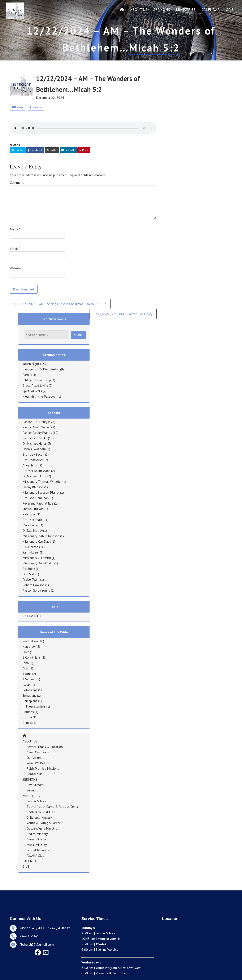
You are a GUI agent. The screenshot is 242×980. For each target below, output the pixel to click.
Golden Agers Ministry (42, 828)
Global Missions (38, 850)
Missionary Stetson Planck (41, 492)
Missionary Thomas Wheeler (42, 482)
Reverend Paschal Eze (38, 503)
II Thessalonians (34, 706)
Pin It (84, 150)
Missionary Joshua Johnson (41, 536)
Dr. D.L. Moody (32, 530)
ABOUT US (139, 10)
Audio (36, 107)
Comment (18, 182)
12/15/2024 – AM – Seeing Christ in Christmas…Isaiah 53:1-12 (60, 304)
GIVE (230, 10)
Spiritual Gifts (32, 391)
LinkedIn (68, 150)
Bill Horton (30, 547)
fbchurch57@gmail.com (37, 944)
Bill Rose (29, 569)
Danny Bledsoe (33, 487)
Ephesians (29, 695)
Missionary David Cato (38, 563)
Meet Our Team (38, 752)
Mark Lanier (31, 525)
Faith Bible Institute (41, 812)
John (26, 663)
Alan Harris (30, 465)
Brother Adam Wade (36, 471)
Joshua (27, 717)
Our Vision (34, 758)
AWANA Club (35, 855)
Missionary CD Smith (37, 558)
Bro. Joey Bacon (33, 454)
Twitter (18, 150)
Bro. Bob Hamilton (36, 498)
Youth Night (31, 364)
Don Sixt (29, 574)
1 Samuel (29, 679)
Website (15, 268)
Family (27, 375)
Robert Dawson (33, 585)
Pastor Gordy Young (36, 590)
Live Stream (35, 785)
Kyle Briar (29, 514)
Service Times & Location (45, 747)
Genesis (28, 723)
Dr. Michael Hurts (34, 476)
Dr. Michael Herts (34, 443)
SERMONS (162, 10)
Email (15, 249)
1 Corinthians (32, 657)
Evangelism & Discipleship (41, 369)
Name (15, 229)
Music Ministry (37, 845)
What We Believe (39, 763)
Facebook (35, 150)
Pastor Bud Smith (35, 438)
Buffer (52, 150)
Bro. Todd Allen (33, 460)
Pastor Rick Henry (35, 422)
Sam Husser (31, 552)
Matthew (29, 646)
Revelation (30, 641)
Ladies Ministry (37, 834)
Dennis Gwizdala (34, 449)
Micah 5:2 (154, 48)
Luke (26, 652)
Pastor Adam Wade (36, 427)
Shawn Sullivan (33, 509)
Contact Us (34, 774)
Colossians (30, 690)
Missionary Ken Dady (37, 541)
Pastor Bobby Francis (37, 433)
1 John (27, 674)
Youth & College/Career (44, 823)
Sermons (33, 790)
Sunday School (37, 801)
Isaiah (27, 685)
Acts (26, 668)
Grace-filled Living (35, 385)
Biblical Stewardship (37, 380)
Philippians (30, 701)
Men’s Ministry (37, 839)
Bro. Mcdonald (33, 520)
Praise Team (31, 579)
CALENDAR (211, 10)
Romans (28, 712)
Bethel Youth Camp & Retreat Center (53, 807)
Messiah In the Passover (40, 396)
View (18, 107)
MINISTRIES (186, 10)
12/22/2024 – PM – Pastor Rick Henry (123, 314)
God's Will (29, 616)
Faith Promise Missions (43, 768)
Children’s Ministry (39, 817)
